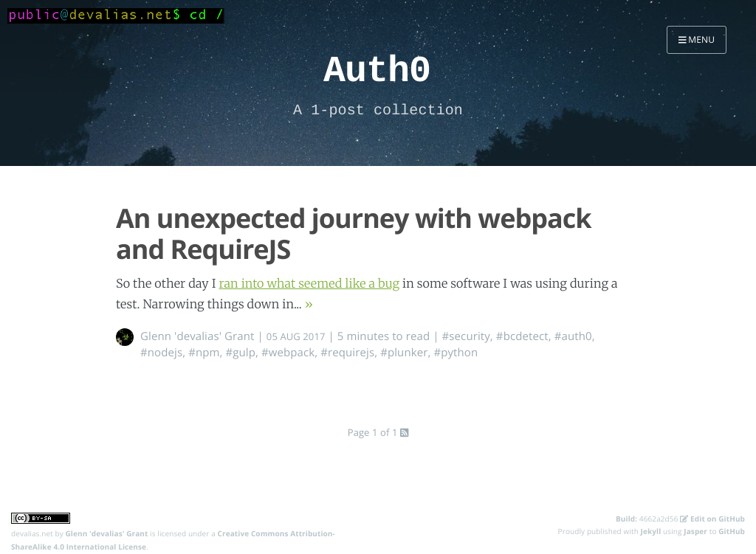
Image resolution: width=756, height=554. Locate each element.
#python (456, 353)
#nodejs (161, 353)
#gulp (240, 353)
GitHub (732, 531)
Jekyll (651, 531)
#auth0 (573, 336)
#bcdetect (522, 336)
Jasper (695, 531)
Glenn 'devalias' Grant (197, 336)
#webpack (288, 353)
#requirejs (347, 353)
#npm (204, 353)
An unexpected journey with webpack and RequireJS (354, 233)
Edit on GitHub (712, 519)
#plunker (404, 353)
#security (466, 336)
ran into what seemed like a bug (309, 284)
